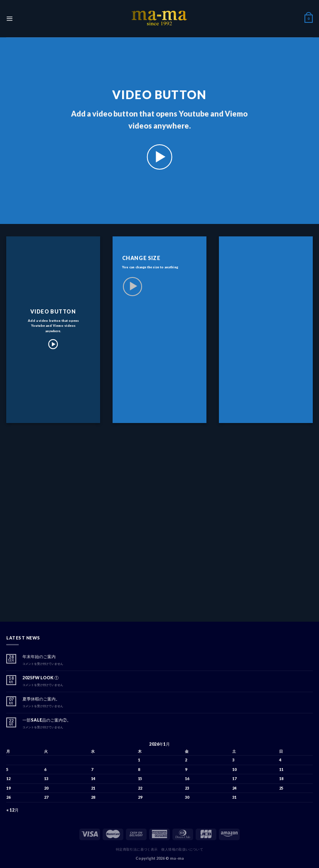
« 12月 (12, 810)
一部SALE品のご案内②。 (47, 720)
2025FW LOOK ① (40, 678)
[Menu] (10, 19)
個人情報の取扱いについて (182, 849)
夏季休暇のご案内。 (41, 699)
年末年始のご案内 (39, 656)
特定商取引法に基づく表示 (137, 849)
